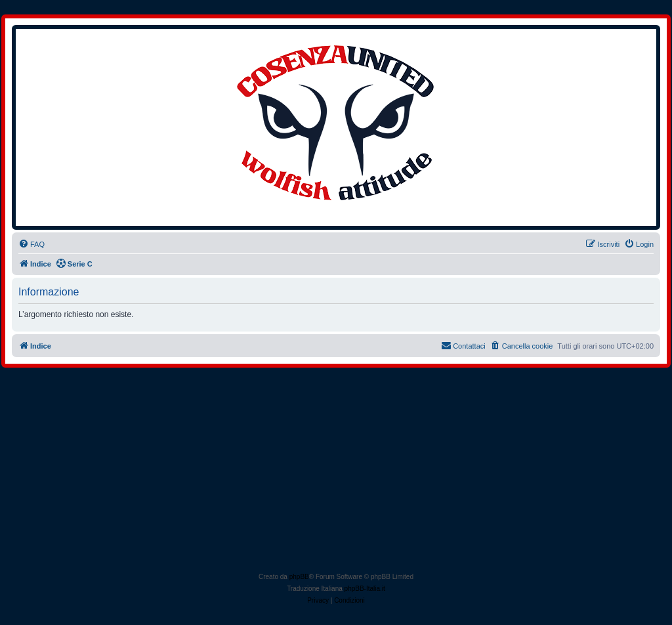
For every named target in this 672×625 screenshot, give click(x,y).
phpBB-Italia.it (365, 589)
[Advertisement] (337, 473)
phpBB (299, 577)
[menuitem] (31, 244)
